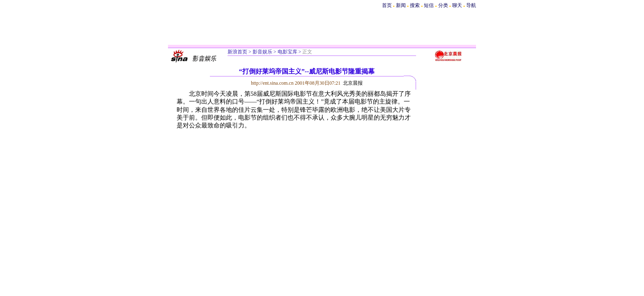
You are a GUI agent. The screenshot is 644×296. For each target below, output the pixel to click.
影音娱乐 (262, 52)
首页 (387, 5)
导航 (471, 5)
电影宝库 (287, 52)
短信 (429, 5)
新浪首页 (237, 52)
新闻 (401, 5)
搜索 (415, 5)
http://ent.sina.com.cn (273, 83)
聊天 (457, 5)
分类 (443, 5)
